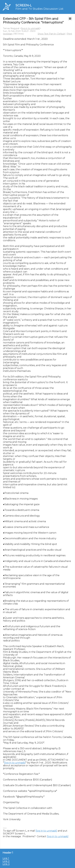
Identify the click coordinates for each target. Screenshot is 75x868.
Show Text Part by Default (51, 34)
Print (69, 34)
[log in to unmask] (30, 28)
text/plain (8, 34)
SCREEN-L (24, 5)
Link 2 (6, 861)
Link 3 (6, 864)
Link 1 (6, 858)
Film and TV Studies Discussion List (39, 9)
